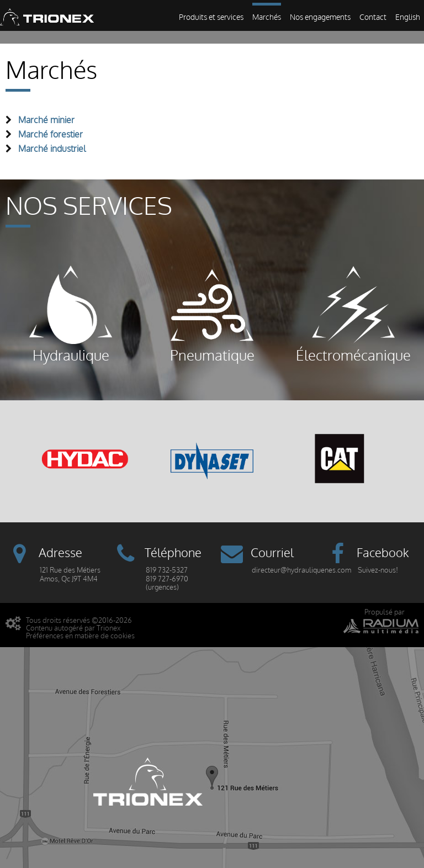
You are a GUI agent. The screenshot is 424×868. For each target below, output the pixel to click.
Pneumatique (212, 315)
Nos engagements (320, 17)
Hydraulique (71, 315)
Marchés (267, 17)
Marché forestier (51, 135)
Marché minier (46, 120)
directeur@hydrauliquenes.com (301, 570)
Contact (373, 17)
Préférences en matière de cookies (80, 636)
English (408, 17)
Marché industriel (52, 149)
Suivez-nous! (378, 570)
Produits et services (211, 17)
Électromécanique (353, 315)
